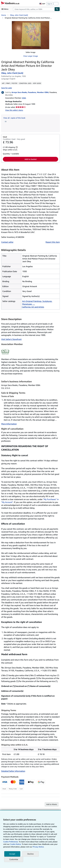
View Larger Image (31, 56)
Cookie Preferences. (11, 842)
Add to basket (31, 159)
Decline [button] (30, 854)
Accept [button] (12, 854)
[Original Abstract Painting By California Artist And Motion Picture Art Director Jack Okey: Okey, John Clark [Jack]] (30, 35)
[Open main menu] (5, 9)
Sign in (50, 4)
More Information (9, 424)
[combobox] (34, 9)
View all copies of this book (14, 118)
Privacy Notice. (38, 847)
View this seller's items (14, 110)
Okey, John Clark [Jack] (19, 15)
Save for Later (7, 88)
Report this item (53, 242)
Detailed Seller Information (13, 771)
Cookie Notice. (16, 844)
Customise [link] (14, 859)
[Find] (57, 9)
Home (4, 15)
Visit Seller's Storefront (11, 339)
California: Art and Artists (33, 307)
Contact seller (7, 242)
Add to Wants (52, 804)
